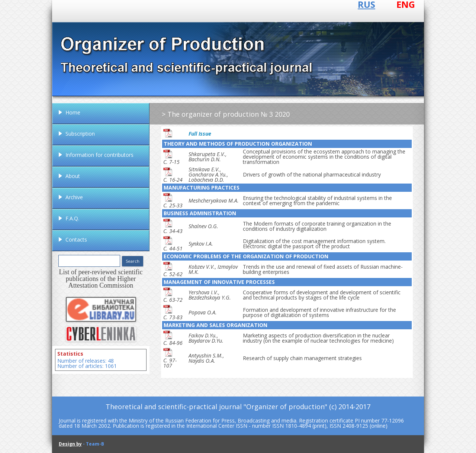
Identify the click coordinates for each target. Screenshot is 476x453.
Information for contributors (99, 155)
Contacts (76, 240)
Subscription (80, 134)
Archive (74, 197)
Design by (70, 444)
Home (73, 112)
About (73, 176)
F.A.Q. (72, 218)
